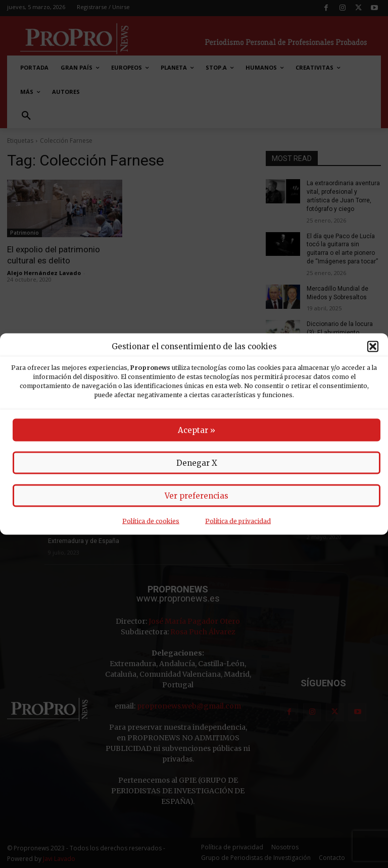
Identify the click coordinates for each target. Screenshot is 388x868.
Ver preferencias (197, 496)
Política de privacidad (238, 521)
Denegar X (197, 463)
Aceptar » (197, 430)
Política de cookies (151, 521)
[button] (373, 346)
